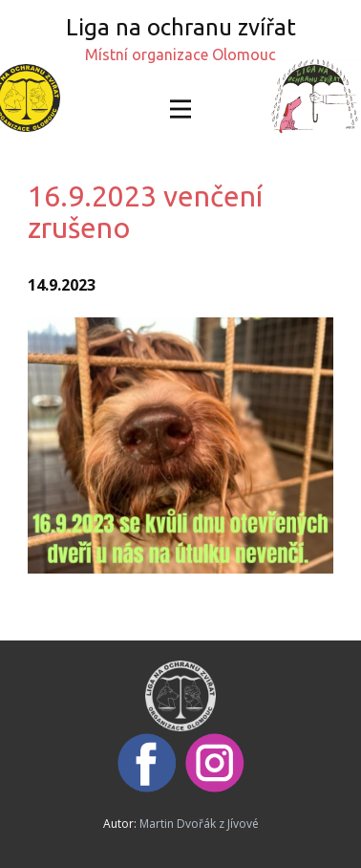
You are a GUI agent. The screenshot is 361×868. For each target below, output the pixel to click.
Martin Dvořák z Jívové (199, 824)
